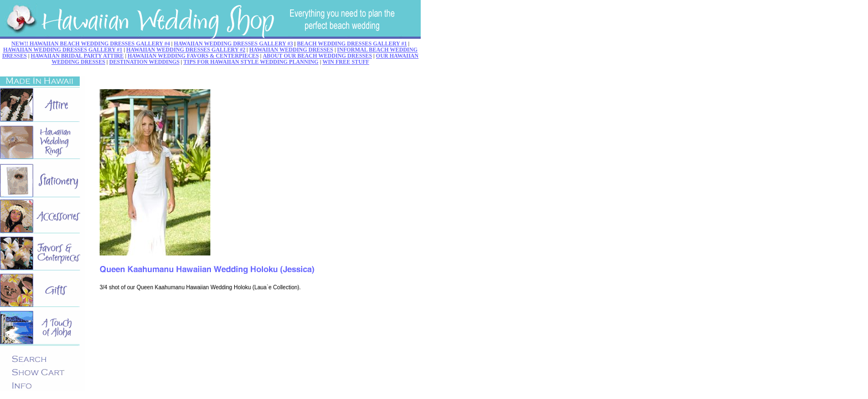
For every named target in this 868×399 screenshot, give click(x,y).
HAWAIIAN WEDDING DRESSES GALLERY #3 (233, 44)
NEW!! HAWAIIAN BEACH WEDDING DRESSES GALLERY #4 (91, 44)
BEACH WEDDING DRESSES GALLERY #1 (352, 44)
